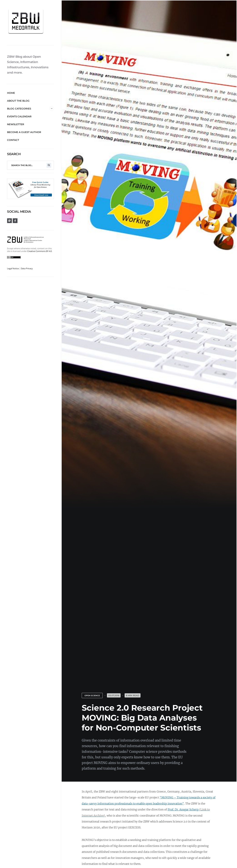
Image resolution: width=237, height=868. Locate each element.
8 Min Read (133, 695)
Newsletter (16, 124)
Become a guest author (24, 132)
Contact (13, 140)
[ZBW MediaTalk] (31, 22)
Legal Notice (13, 268)
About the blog (18, 101)
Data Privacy (27, 268)
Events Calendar (19, 116)
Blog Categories (31, 108)
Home (11, 93)
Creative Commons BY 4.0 (39, 251)
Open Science (92, 695)
